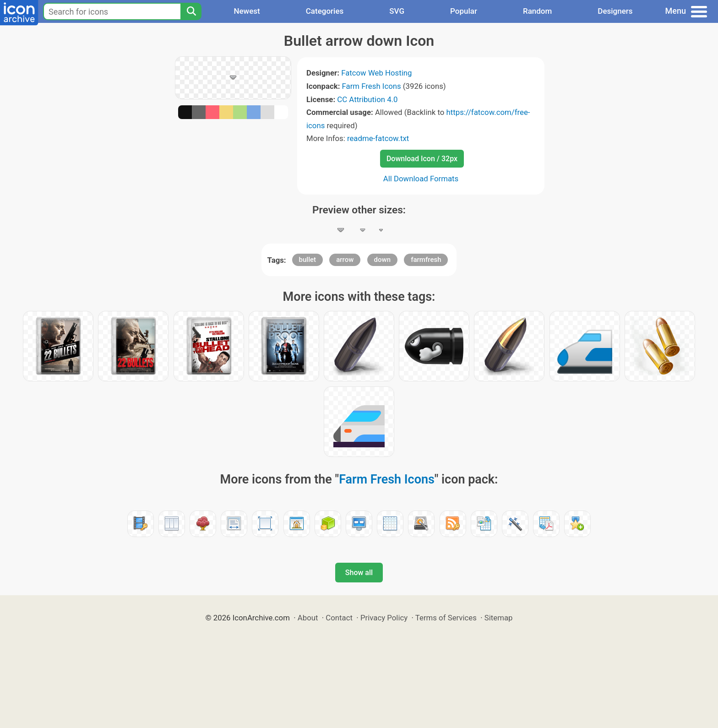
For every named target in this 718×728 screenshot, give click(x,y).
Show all (359, 573)
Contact (339, 618)
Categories (325, 11)
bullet (307, 260)
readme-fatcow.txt (378, 138)
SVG (397, 11)
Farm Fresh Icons (372, 86)
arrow (345, 260)
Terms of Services (446, 618)
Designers (615, 11)
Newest (247, 11)
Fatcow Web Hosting (376, 73)
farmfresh (426, 260)
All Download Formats (421, 179)
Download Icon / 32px (422, 159)
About (308, 618)
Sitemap (499, 618)
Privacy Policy (384, 618)
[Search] (191, 11)
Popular (464, 11)
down (382, 260)
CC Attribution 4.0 (367, 99)
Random (537, 11)
